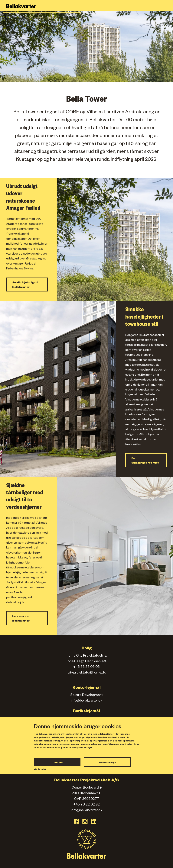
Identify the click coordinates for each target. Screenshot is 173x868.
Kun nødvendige (107, 763)
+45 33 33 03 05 (86, 667)
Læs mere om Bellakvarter (22, 619)
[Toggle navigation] (168, 6)
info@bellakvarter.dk (86, 701)
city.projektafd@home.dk (86, 673)
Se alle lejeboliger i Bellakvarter (25, 285)
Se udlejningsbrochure (145, 461)
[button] (3, 47)
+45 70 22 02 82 (86, 805)
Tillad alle (57, 763)
